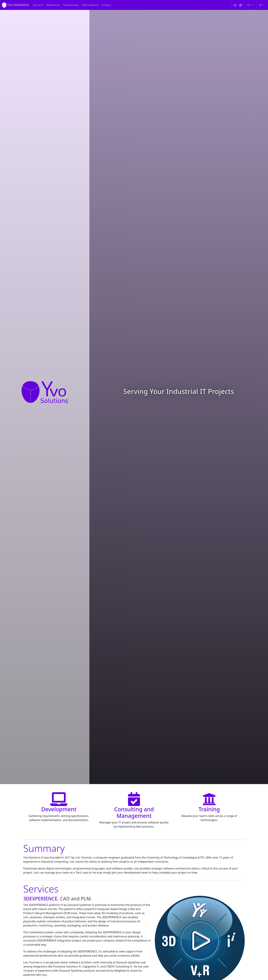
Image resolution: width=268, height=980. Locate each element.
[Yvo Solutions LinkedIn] (240, 5)
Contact (106, 5)
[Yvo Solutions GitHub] (235, 5)
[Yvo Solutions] (15, 5)
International (90, 5)
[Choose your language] (250, 5)
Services (38, 5)
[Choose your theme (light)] (262, 5)
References (53, 5)
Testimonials (71, 5)
